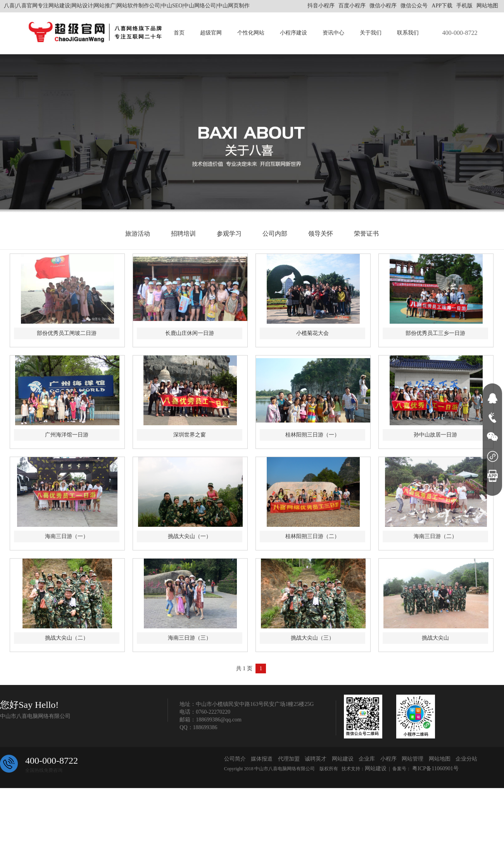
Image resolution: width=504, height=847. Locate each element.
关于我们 (371, 33)
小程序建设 (293, 33)
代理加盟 (289, 759)
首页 (179, 33)
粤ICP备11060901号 (435, 769)
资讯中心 (333, 33)
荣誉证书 (366, 234)
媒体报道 (262, 759)
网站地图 (487, 6)
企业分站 (466, 759)
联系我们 (408, 33)
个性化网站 (251, 33)
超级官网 (211, 33)
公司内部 (275, 234)
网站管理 (413, 759)
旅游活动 (138, 234)
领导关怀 (321, 234)
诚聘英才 (316, 759)
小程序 (388, 759)
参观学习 (229, 234)
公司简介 (235, 759)
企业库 (367, 759)
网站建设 (343, 759)
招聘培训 (183, 234)
